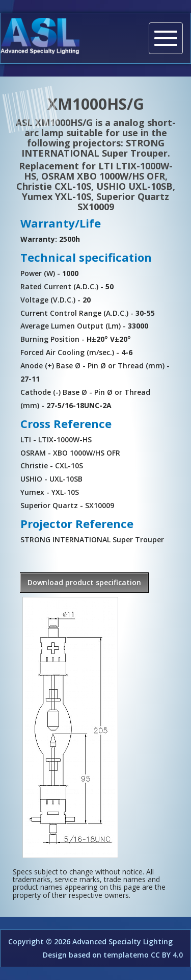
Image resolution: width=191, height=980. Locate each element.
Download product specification (84, 582)
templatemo (126, 955)
